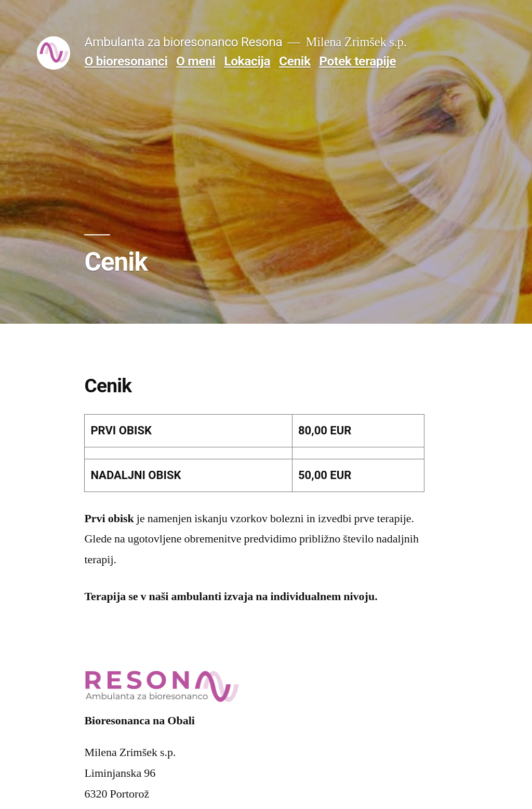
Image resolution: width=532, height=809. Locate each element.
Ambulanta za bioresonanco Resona (183, 42)
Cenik (295, 61)
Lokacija (247, 61)
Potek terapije (357, 61)
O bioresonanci (126, 61)
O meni (196, 61)
